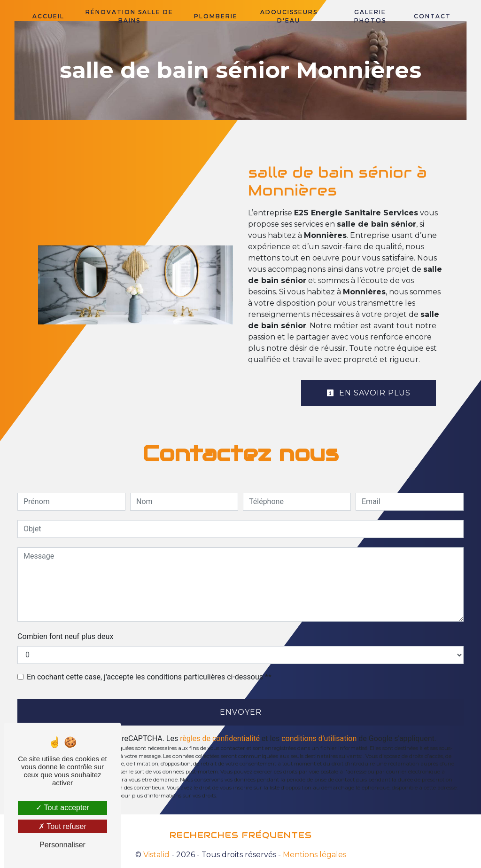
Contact (432, 16)
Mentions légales (314, 855)
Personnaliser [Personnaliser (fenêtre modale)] (62, 845)
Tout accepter (62, 808)
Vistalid (156, 855)
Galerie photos (370, 16)
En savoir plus (369, 393)
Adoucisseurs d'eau (289, 16)
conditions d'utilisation (319, 738)
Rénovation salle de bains (129, 16)
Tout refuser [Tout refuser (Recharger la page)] (62, 826)
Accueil (48, 16)
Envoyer (241, 712)
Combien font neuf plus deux (65, 636)
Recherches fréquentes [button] (241, 835)
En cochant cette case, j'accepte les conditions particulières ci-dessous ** (149, 677)
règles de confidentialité (220, 738)
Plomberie (216, 16)
